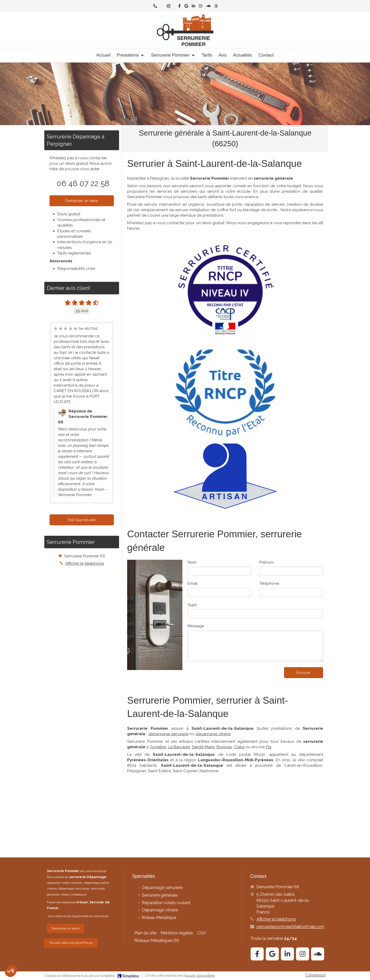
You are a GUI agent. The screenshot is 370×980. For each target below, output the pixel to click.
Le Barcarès (179, 747)
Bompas (224, 747)
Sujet (192, 605)
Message (196, 626)
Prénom (266, 562)
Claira (239, 747)
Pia (269, 747)
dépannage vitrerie (213, 734)
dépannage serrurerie (168, 734)
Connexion (316, 975)
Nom (192, 562)
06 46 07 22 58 (83, 183)
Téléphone (269, 583)
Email (193, 583)
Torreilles (158, 747)
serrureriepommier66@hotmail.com (290, 927)
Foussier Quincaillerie (199, 975)
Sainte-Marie (203, 747)
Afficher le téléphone (85, 563)
